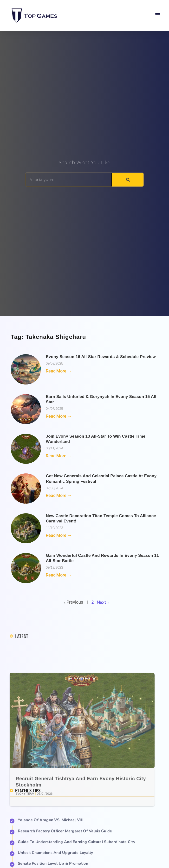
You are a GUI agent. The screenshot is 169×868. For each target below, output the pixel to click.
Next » (103, 602)
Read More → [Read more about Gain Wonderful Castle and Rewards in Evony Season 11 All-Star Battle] (59, 575)
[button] (158, 15)
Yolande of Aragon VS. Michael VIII (51, 858)
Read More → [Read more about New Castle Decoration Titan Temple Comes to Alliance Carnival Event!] (59, 535)
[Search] (128, 180)
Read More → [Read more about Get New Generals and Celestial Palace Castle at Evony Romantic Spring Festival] (59, 495)
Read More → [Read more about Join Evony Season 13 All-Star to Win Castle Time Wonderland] (59, 456)
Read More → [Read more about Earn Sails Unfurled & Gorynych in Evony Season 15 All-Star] (59, 416)
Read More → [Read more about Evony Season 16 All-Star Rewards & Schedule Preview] (59, 371)
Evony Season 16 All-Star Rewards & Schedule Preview (101, 357)
